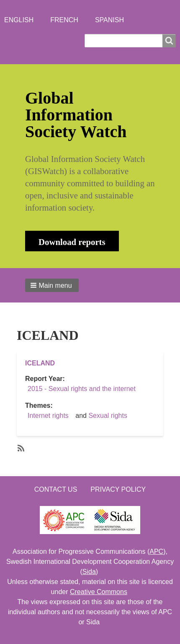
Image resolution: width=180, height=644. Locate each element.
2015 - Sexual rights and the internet (82, 389)
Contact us (56, 489)
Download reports (72, 242)
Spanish (109, 20)
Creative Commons (99, 592)
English (19, 20)
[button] (52, 285)
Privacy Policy (118, 489)
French (64, 20)
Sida (89, 572)
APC (156, 551)
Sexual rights (108, 416)
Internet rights (48, 416)
